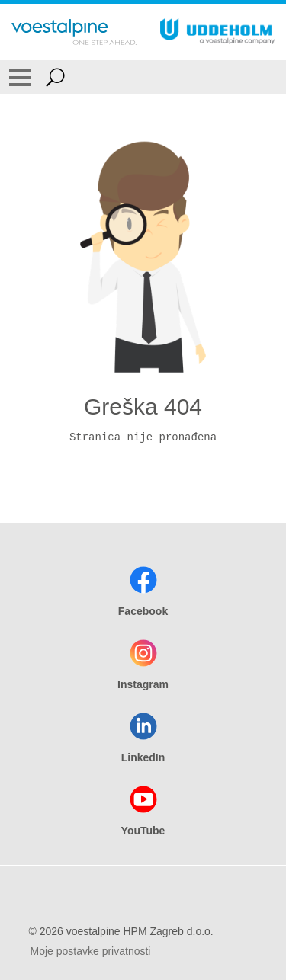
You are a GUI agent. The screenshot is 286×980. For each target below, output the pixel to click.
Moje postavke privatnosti (91, 951)
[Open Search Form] (55, 77)
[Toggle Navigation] (20, 77)
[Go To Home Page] (74, 32)
